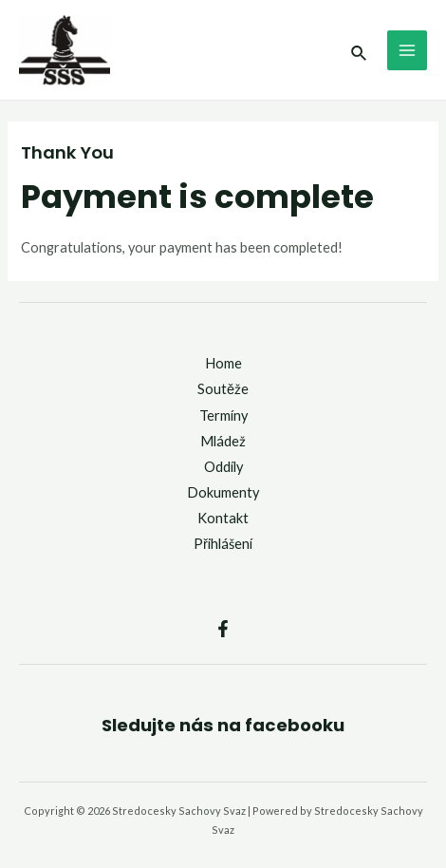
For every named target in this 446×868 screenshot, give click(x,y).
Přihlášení (223, 544)
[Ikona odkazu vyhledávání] (360, 50)
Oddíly (223, 467)
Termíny (223, 415)
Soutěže (223, 389)
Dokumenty (223, 492)
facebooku (295, 725)
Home (223, 363)
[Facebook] (223, 629)
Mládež (223, 441)
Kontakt (223, 518)
